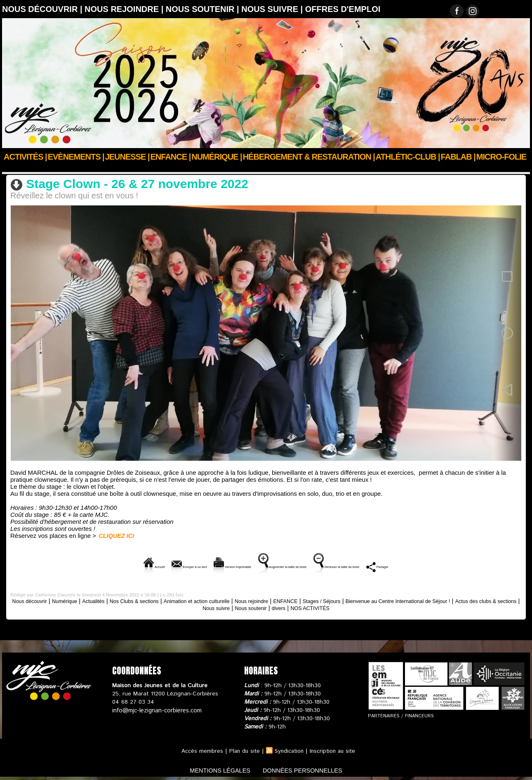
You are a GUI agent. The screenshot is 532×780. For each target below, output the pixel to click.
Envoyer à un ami (138, 566)
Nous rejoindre (301, 600)
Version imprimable (207, 566)
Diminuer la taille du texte (381, 566)
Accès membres (199, 750)
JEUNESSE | (127, 157)
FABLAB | (458, 157)
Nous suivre (260, 607)
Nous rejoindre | (125, 9)
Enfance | (171, 157)
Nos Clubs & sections (162, 600)
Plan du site (242, 750)
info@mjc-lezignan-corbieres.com (156, 709)
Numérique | (217, 157)
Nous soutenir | (204, 9)
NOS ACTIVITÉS (369, 607)
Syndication (289, 750)
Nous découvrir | (43, 9)
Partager (446, 566)
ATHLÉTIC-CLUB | (408, 157)
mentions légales (214, 769)
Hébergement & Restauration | (309, 157)
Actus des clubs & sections (202, 607)
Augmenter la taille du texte (290, 566)
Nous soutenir (300, 607)
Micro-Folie (501, 157)
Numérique (81, 600)
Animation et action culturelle (69, 168)
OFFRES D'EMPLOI (343, 9)
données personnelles (309, 769)
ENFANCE (340, 600)
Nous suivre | (273, 9)
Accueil (12, 168)
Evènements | (76, 157)
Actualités (114, 600)
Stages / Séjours (383, 600)
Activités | (25, 157)
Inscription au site (334, 750)
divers (333, 607)
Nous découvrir (40, 600)
